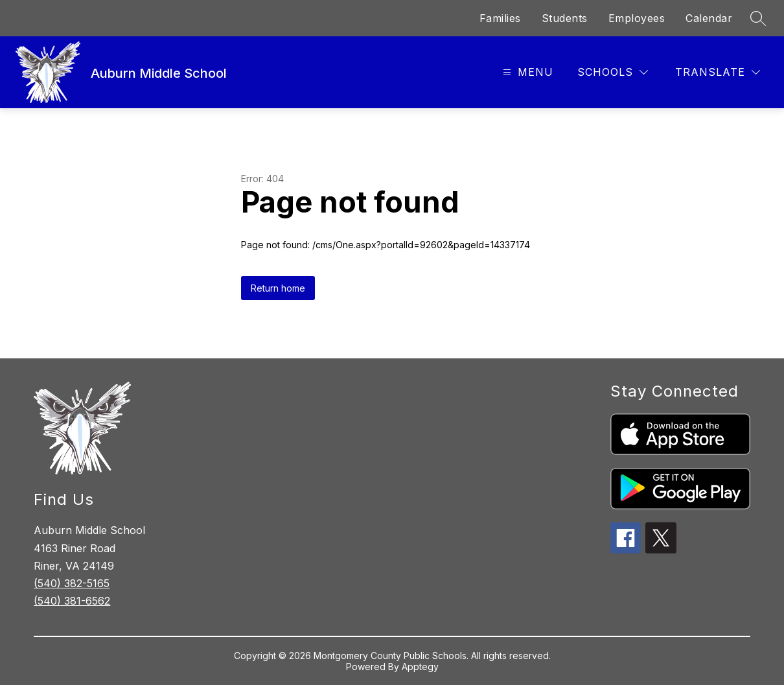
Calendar (709, 18)
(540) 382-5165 (72, 583)
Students (565, 18)
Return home (278, 288)
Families (500, 18)
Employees (637, 18)
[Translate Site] (718, 72)
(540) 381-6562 (72, 601)
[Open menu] (526, 72)
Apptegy (420, 667)
